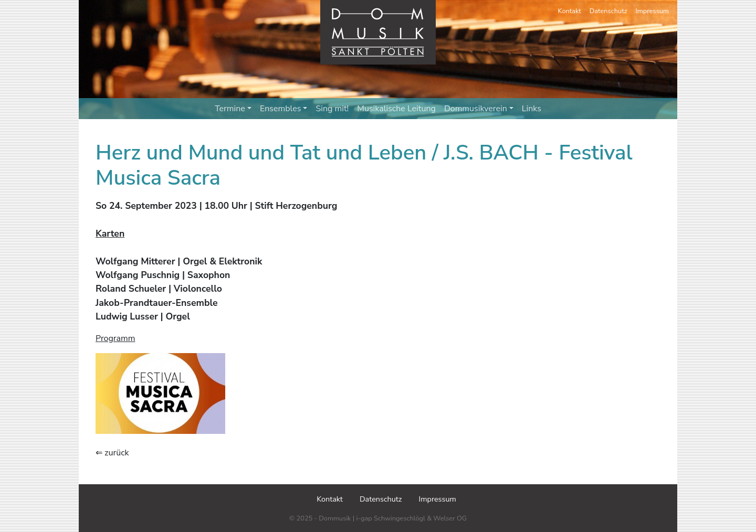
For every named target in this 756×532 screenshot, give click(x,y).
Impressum (652, 11)
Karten (110, 233)
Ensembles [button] (284, 109)
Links (532, 109)
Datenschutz (608, 11)
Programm (115, 338)
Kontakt (570, 11)
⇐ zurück (112, 453)
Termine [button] (233, 109)
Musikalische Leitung (396, 109)
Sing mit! (332, 109)
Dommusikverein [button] (479, 109)
